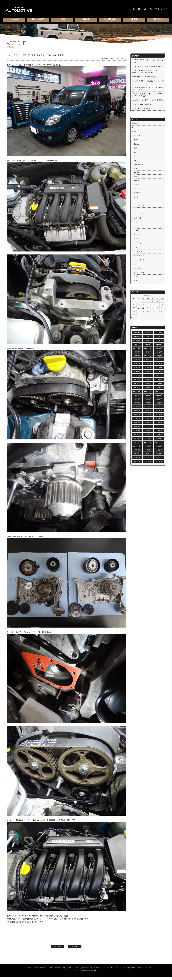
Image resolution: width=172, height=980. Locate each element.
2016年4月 (159, 453)
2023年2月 (159, 359)
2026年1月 (137, 339)
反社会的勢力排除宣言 (129, 971)
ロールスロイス (139, 275)
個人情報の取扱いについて (98, 971)
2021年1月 (159, 390)
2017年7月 (137, 437)
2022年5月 (148, 370)
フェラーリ (138, 229)
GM (135, 155)
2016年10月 (137, 449)
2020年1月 (159, 406)
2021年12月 (137, 378)
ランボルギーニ (139, 263)
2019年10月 (159, 409)
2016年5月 (148, 453)
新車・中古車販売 (40, 971)
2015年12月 (137, 460)
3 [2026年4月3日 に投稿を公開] (153, 304)
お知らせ (107, 61)
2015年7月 (159, 464)
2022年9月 (137, 366)
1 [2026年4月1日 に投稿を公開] (143, 304)
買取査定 (57, 971)
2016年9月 (148, 449)
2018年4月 (148, 425)
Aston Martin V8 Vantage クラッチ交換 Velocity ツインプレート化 (147, 91)
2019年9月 (137, 413)
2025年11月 (159, 339)
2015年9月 (137, 464)
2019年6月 (137, 417)
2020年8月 (148, 398)
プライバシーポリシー (114, 971)
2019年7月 (159, 413)
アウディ (137, 196)
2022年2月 (148, 374)
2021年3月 (137, 390)
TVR (135, 179)
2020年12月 (137, 394)
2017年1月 (137, 445)
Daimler (137, 147)
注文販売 (50, 971)
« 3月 (133, 320)
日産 (136, 283)
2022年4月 (159, 370)
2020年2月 (148, 406)
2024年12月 (137, 351)
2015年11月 (148, 460)
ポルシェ (137, 237)
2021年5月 (148, 386)
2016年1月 (159, 456)
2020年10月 (159, 394)
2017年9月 (148, 433)
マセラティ (138, 250)
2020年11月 (148, 394)
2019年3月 (148, 417)
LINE (139, 9)
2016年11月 (159, 445)
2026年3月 (148, 335)
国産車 (136, 279)
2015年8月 (148, 464)
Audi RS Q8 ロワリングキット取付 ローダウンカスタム (147, 64)
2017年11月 (159, 429)
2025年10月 (137, 343)
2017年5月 (159, 437)
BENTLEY (137, 139)
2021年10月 (159, 378)
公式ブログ (29, 971)
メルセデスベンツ (140, 254)
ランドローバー (139, 258)
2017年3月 (148, 441)
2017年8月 (159, 433)
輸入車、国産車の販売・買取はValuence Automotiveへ (55, 9)
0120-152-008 (161, 9)
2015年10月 (159, 460)
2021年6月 (137, 386)
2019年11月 (148, 409)
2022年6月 (137, 370)
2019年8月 (148, 413)
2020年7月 (159, 398)
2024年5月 (137, 355)
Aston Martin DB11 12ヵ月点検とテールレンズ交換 (148, 85)
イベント (137, 212)
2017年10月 (137, 433)
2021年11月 (148, 378)
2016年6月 (137, 453)
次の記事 (75, 949)
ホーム (22, 971)
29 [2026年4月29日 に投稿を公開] (143, 317)
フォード (137, 233)
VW (135, 191)
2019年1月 (159, 417)
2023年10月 (148, 359)
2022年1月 (159, 374)
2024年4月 (148, 355)
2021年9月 (137, 382)
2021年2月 (148, 390)
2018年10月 (148, 421)
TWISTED (137, 183)
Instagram (133, 9)
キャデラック (138, 216)
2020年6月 (137, 402)
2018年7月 (159, 421)
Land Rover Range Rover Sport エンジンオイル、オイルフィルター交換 (148, 97)
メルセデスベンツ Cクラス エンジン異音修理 (147, 103)
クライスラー (138, 221)
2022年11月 (148, 362)
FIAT (136, 151)
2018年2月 (137, 429)
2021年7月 (159, 382)
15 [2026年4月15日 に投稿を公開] (143, 311)
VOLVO (136, 187)
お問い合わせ (85, 971)
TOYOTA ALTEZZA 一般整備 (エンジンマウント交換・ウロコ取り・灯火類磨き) (147, 74)
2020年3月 (137, 406)
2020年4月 (159, 402)
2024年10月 (148, 351)
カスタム (135, 130)
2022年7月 (159, 366)
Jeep (136, 163)
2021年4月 (159, 386)
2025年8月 (159, 343)
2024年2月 (137, 359)
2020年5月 (148, 402)
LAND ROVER (138, 167)
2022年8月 (148, 366)
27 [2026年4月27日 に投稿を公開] (134, 317)
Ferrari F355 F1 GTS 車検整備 (141, 107)
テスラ (136, 225)
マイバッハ (138, 242)
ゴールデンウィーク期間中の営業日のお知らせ (147, 69)
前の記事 (58, 949)
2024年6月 (159, 351)
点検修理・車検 (67, 971)
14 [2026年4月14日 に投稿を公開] (139, 311)
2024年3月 (159, 355)
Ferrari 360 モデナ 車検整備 (141, 111)
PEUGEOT (137, 175)
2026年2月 (159, 335)
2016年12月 (148, 445)
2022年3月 (137, 374)
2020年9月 (137, 398)
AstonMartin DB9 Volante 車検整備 (143, 80)
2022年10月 (159, 362)
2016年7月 (159, 449)
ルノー (112, 61)
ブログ (134, 135)
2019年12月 (137, 409)
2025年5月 (159, 347)
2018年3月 (159, 425)
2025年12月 (148, 339)
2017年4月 (137, 441)
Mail (145, 9)
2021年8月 (148, 382)
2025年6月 (148, 347)
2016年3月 (137, 456)
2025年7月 (137, 347)
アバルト (137, 204)
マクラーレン (138, 246)
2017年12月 (148, 429)
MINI (136, 171)
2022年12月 (137, 362)
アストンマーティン (141, 200)
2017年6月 (148, 437)
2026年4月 (137, 335)
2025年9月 (148, 343)
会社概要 (76, 971)
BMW (136, 143)
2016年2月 (148, 456)
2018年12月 (137, 421)
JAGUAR (137, 159)
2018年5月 (137, 425)
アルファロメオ (139, 208)
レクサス (137, 271)
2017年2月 (159, 441)
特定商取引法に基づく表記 (145, 971)
